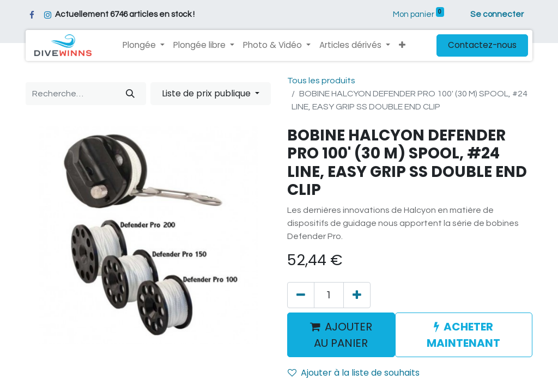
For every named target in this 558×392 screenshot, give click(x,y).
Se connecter (497, 14)
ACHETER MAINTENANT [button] (463, 335)
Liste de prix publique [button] (207, 93)
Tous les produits (321, 81)
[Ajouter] (357, 295)
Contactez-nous (482, 45)
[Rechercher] (130, 94)
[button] (402, 45)
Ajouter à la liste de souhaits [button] (354, 373)
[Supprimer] (301, 295)
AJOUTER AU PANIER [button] (341, 335)
